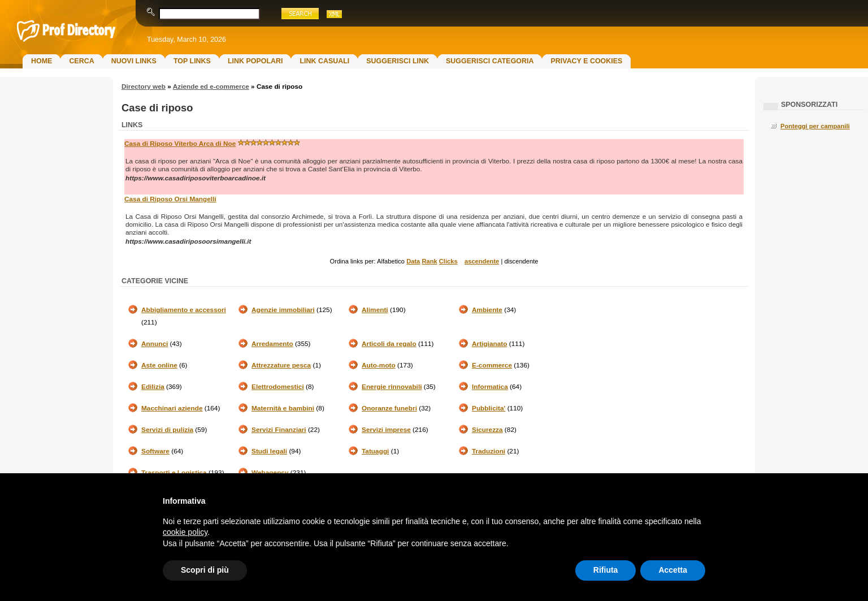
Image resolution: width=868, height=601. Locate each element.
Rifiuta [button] (606, 570)
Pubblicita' (489, 408)
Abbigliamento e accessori (184, 310)
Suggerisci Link (398, 61)
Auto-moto (379, 365)
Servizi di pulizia (167, 430)
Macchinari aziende (172, 408)
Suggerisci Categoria (490, 61)
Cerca (81, 61)
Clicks (448, 261)
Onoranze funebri (389, 408)
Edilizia (153, 387)
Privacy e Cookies (586, 61)
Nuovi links (134, 61)
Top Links (192, 61)
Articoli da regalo (389, 344)
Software (155, 451)
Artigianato (489, 344)
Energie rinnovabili (392, 387)
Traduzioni (489, 451)
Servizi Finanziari (279, 430)
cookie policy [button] (185, 532)
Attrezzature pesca (281, 365)
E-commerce (492, 365)
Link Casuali (324, 61)
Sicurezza (487, 430)
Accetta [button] (673, 570)
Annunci (155, 344)
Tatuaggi (375, 451)
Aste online (159, 365)
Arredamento (272, 344)
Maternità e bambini (283, 408)
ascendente (482, 261)
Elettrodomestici (278, 387)
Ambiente (487, 310)
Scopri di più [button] (205, 570)
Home (42, 61)
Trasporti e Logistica (174, 473)
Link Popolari (255, 61)
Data (413, 261)
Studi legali (269, 451)
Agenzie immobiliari (283, 310)
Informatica (490, 387)
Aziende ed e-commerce (211, 87)
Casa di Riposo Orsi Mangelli (170, 199)
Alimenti (375, 310)
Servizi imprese (386, 430)
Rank (429, 261)
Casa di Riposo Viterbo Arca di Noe (180, 144)
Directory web (144, 87)
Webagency (270, 473)
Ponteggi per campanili (815, 126)
